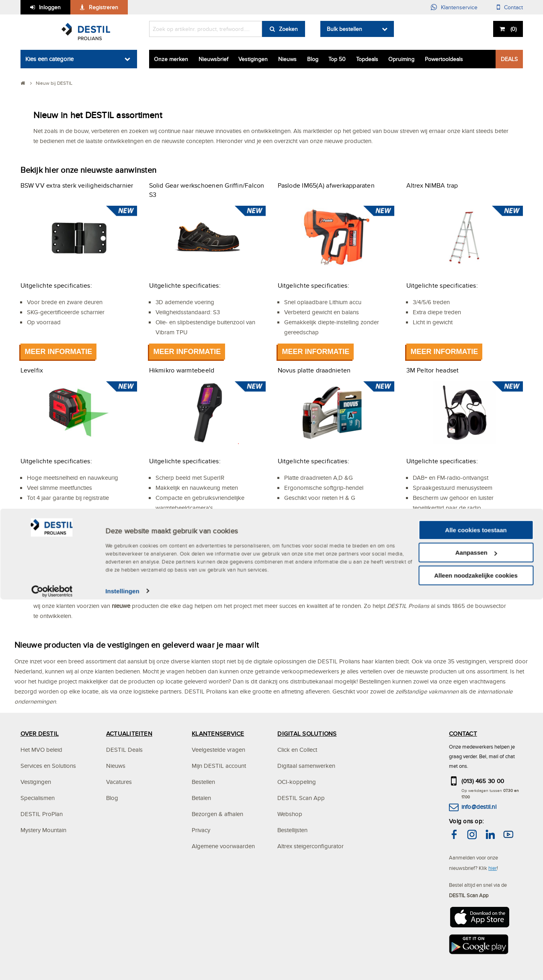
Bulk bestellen (344, 29)
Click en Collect (297, 750)
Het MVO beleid (41, 750)
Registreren (103, 7)
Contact (513, 7)
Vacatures (119, 782)
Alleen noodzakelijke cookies (476, 956)
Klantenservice (459, 7)
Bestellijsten (292, 830)
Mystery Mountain (43, 830)
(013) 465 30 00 (483, 781)
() (513, 29)
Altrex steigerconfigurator (310, 846)
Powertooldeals (444, 59)
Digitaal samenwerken (306, 766)
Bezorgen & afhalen (217, 814)
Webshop (290, 814)
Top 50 (337, 59)
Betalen (201, 798)
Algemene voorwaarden (223, 846)
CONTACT (463, 733)
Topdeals (367, 59)
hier (493, 868)
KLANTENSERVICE (218, 733)
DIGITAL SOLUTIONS (307, 733)
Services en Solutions (48, 766)
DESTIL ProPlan (42, 814)
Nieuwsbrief (213, 59)
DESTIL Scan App (301, 798)
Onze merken (171, 59)
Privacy (201, 830)
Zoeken (288, 29)
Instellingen (122, 972)
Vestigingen (253, 59)
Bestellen (203, 782)
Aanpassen (476, 934)
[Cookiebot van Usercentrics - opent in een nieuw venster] (52, 972)
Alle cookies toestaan (476, 911)
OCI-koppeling (297, 782)
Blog (313, 59)
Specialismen (38, 798)
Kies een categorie (49, 59)
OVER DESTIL (40, 733)
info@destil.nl (479, 807)
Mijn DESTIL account (219, 766)
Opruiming (401, 59)
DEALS (509, 59)
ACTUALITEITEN (129, 733)
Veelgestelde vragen (218, 750)
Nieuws (287, 59)
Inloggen (50, 7)
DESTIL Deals (124, 750)
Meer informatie (59, 352)
